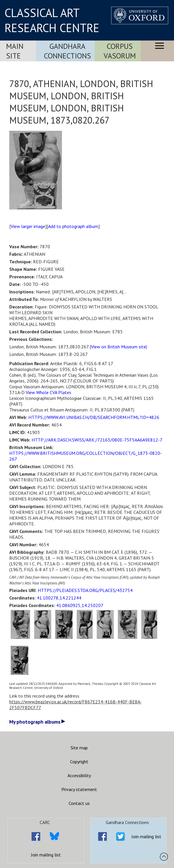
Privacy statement (79, 789)
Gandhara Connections (67, 51)
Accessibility (79, 775)
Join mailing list (46, 855)
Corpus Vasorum (120, 51)
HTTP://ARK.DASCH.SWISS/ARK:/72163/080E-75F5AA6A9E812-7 (97, 440)
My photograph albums (37, 722)
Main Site (15, 51)
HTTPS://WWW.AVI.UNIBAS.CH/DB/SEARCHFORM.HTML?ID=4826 (94, 417)
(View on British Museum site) (118, 347)
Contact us (79, 803)
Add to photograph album (73, 226)
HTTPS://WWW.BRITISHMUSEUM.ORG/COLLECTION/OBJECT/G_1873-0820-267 (86, 456)
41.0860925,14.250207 (80, 605)
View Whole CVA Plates (48, 392)
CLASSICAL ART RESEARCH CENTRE (52, 20)
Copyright (79, 762)
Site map (79, 748)
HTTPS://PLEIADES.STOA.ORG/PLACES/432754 (85, 590)
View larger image (28, 226)
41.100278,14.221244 (59, 598)
